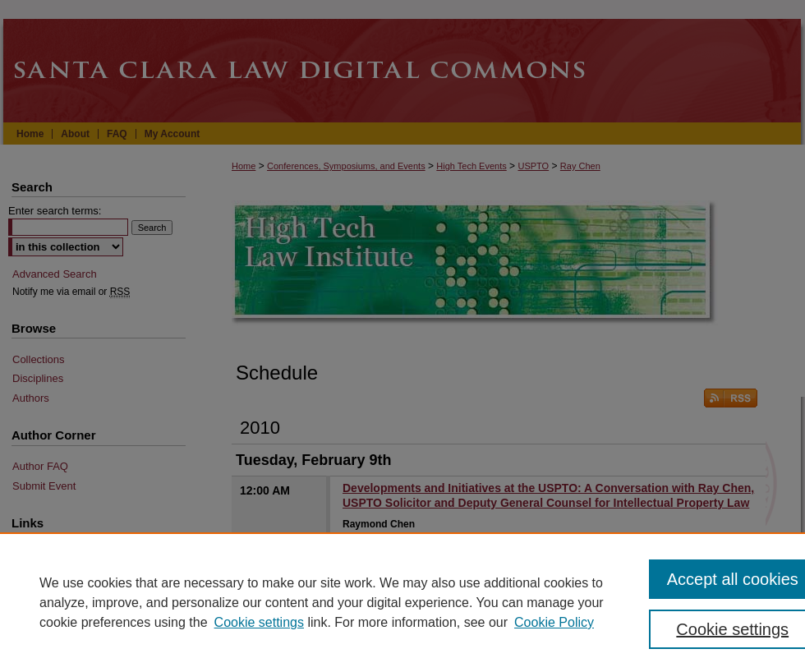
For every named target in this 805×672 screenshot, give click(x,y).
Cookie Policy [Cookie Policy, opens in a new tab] (554, 622)
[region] (402, 602)
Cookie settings (259, 622)
